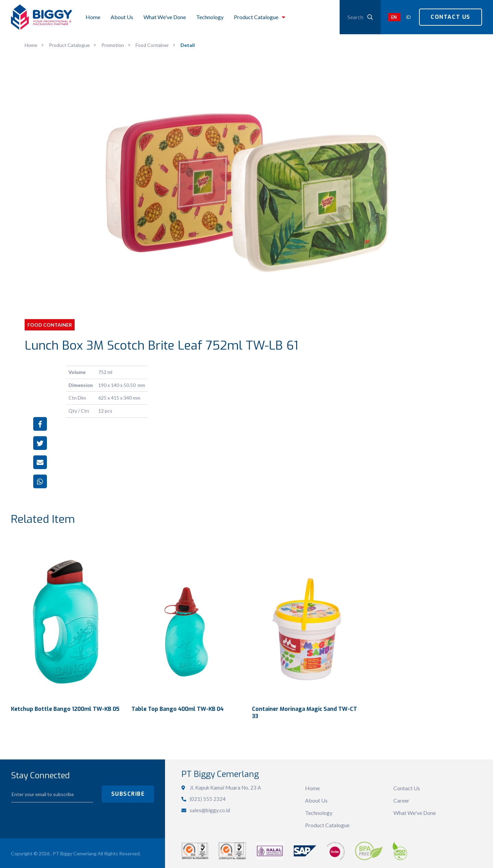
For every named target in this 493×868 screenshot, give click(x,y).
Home (312, 787)
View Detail (66, 618)
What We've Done (415, 812)
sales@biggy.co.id (210, 809)
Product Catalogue (327, 824)
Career (401, 799)
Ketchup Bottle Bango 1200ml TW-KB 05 (65, 708)
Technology (319, 812)
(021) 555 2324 (208, 798)
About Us (316, 799)
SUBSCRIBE (128, 793)
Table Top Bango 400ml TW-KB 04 (178, 708)
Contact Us (451, 17)
